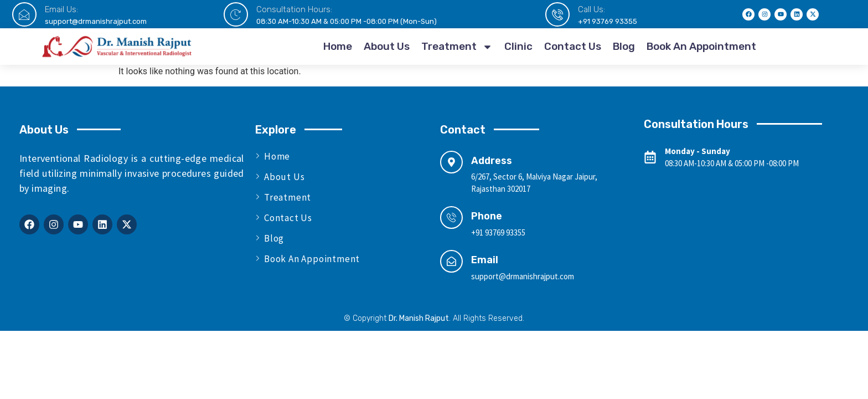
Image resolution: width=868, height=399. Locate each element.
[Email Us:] (24, 14)
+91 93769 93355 (608, 21)
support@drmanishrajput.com (96, 21)
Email (485, 260)
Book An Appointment (701, 46)
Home (338, 46)
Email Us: (61, 9)
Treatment (457, 47)
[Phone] (451, 218)
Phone (487, 216)
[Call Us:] (557, 14)
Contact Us (573, 46)
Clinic (518, 46)
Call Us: (591, 9)
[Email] (451, 261)
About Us (387, 46)
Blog (624, 46)
